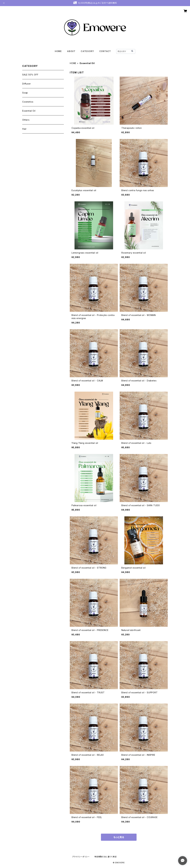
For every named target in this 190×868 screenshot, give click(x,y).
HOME (58, 51)
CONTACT (105, 51)
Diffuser (26, 84)
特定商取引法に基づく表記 (106, 857)
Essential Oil (29, 111)
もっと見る (119, 837)
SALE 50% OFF (30, 75)
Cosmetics (28, 102)
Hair (24, 129)
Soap (25, 93)
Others (26, 120)
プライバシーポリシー (81, 857)
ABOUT (71, 51)
